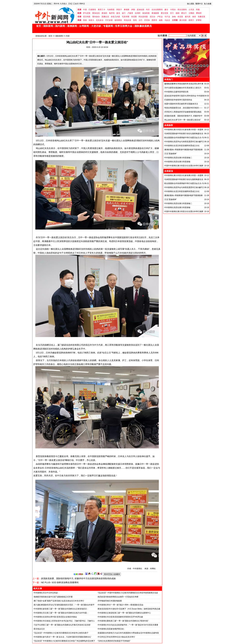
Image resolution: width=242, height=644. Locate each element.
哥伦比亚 (127, 20)
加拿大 (91, 20)
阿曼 (198, 10)
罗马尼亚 (87, 13)
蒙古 (166, 10)
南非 (194, 17)
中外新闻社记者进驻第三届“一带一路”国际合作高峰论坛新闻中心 (124, 613)
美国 (85, 20)
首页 (39, 26)
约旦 (148, 10)
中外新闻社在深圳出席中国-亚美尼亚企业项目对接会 (55, 617)
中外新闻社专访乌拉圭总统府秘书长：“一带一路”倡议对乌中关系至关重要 (128, 625)
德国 (177, 13)
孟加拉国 (140, 10)
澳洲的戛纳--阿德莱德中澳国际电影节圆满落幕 (184, 150)
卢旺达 (160, 17)
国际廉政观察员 (143, 26)
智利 (135, 20)
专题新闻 (108, 26)
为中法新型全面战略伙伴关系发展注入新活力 (183, 88)
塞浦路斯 (155, 13)
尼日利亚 (87, 17)
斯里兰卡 (102, 10)
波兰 (124, 13)
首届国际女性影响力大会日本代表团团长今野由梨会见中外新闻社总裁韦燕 (128, 633)
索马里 (188, 17)
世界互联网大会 (124, 26)
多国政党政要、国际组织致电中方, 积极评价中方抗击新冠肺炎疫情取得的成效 (78, 578)
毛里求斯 (126, 17)
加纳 (174, 17)
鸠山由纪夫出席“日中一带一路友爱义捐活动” (183, 120)
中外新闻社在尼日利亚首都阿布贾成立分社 (182, 146)
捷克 (118, 13)
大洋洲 (175, 20)
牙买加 (147, 20)
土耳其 (191, 10)
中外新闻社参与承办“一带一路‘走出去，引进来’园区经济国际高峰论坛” (62, 637)
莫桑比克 (105, 17)
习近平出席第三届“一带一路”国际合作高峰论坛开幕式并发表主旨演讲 (62, 625)
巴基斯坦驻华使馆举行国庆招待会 (178, 100)
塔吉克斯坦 (182, 10)
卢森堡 (130, 13)
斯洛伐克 (96, 13)
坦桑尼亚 (202, 17)
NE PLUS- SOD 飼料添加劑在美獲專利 (60, 582)
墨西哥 (154, 20)
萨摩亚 (199, 20)
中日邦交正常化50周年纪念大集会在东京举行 (116, 637)
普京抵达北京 (39, 629)
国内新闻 (60, 26)
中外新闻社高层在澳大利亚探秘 (177, 162)
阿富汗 (119, 10)
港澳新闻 (72, 26)
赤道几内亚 (115, 17)
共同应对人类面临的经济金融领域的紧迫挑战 (183, 112)
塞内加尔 (96, 17)
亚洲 (79, 10)
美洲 (79, 20)
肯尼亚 (180, 17)
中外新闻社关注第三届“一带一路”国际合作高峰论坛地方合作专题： (61, 613)
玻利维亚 (118, 20)
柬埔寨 (127, 10)
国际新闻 (48, 26)
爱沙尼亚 (165, 13)
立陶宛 (191, 13)
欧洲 (79, 13)
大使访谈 (96, 26)
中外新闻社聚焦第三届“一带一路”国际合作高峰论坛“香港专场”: (123, 621)
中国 (85, 10)
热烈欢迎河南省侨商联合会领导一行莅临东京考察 (118, 597)
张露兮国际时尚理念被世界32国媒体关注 (181, 104)
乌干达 (167, 17)
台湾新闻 (84, 26)
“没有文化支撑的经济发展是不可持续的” (114, 641)
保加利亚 (146, 13)
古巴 (140, 20)
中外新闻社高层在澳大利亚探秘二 (178, 158)
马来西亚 (111, 10)
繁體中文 (199, 4)
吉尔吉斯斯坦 (157, 10)
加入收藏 (208, 4)
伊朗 (133, 10)
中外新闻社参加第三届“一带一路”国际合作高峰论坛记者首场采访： (61, 609)
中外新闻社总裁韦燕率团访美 (176, 92)
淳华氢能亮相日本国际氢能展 (110, 601)
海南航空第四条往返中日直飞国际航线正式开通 (53, 597)
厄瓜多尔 (100, 20)
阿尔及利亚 (143, 17)
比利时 (138, 13)
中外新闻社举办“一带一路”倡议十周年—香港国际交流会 (121, 605)
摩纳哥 (199, 13)
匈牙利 (112, 13)
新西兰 (191, 20)
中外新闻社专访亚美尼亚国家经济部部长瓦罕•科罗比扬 (120, 617)
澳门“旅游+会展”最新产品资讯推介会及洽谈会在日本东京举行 (59, 601)
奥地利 (104, 13)
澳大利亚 (183, 20)
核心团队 (191, 4)
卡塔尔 (173, 10)
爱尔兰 (184, 13)
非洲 (79, 17)
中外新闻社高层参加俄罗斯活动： (112, 629)
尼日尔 (152, 17)
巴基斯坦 (92, 10)
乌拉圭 (167, 20)
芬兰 (172, 13)
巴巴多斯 (109, 20)
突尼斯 (134, 17)
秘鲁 (161, 20)
